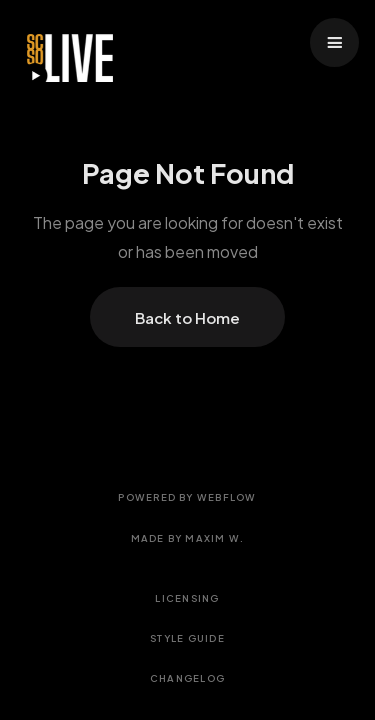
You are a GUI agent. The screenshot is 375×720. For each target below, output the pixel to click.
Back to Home (187, 317)
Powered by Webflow (187, 497)
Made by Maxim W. (188, 538)
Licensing (187, 598)
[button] (334, 42)
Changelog (187, 678)
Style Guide (187, 638)
